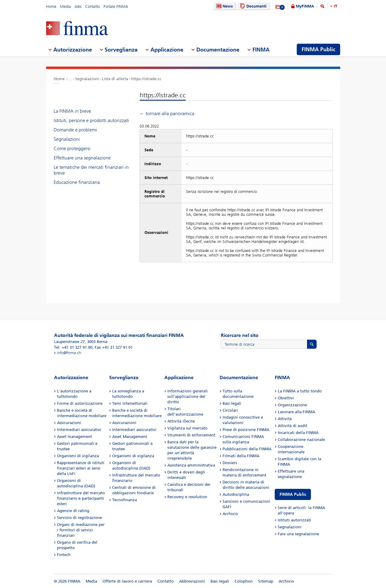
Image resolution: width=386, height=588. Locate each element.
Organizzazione (292, 405)
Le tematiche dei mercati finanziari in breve (91, 170)
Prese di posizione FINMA (246, 430)
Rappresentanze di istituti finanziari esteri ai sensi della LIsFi (81, 468)
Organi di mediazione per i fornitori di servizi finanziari (81, 530)
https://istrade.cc (146, 79)
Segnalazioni (87, 79)
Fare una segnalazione (298, 534)
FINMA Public (293, 494)
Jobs (78, 6)
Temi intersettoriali (130, 403)
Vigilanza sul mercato (187, 428)
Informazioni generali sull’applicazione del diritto (188, 396)
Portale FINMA (116, 6)
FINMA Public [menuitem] (318, 49)
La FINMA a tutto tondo (300, 391)
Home (51, 6)
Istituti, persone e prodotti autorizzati (91, 120)
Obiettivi (286, 398)
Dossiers (230, 463)
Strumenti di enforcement (191, 435)
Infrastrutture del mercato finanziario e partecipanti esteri (81, 498)
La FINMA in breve (72, 111)
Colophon (244, 581)
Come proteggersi (72, 148)
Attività (285, 419)
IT (335, 6)
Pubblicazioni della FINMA (247, 449)
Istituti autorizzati (294, 520)
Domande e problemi (75, 130)
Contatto (92, 6)
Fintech (64, 555)
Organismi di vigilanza (78, 456)
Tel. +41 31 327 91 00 (73, 347)
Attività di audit (293, 426)
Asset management (74, 437)
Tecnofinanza (125, 500)
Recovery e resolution (187, 497)
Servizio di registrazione (79, 518)
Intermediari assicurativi (79, 430)
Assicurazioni (69, 423)
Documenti (253, 6)
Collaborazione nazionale (301, 440)
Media (65, 6)
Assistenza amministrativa (191, 465)
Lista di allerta (115, 79)
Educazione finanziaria (77, 182)
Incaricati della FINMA (298, 433)
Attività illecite (181, 421)
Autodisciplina (236, 494)
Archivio (230, 514)
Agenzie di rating (73, 511)
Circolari (230, 410)
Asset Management (130, 437)
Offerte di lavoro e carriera (127, 581)
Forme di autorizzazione (80, 403)
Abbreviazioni (192, 581)
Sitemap (266, 581)
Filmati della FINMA (241, 456)
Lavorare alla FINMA (296, 412)
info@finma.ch (69, 353)
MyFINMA (305, 6)
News (224, 6)
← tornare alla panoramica (167, 113)
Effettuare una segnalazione (82, 158)
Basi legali (232, 403)
